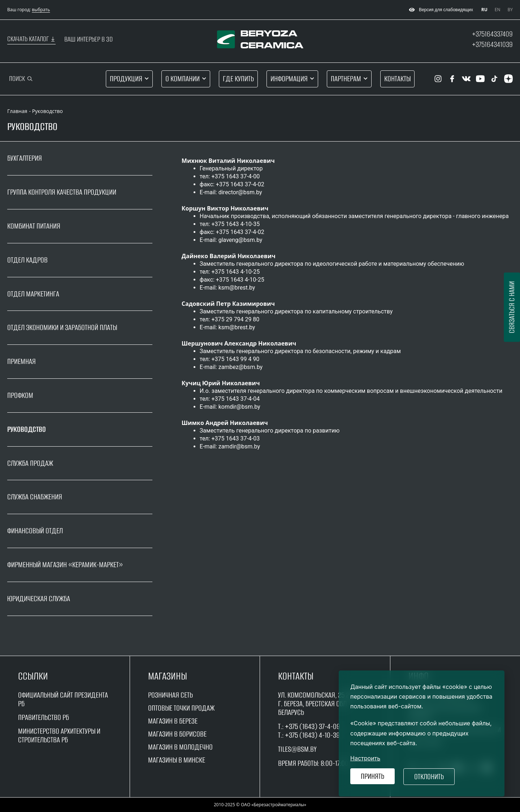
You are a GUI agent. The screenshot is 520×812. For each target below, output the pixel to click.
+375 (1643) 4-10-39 (312, 735)
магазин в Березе (173, 721)
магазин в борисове (177, 734)
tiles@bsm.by (297, 749)
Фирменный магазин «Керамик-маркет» (65, 565)
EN (498, 10)
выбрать (41, 10)
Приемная (21, 361)
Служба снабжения (35, 497)
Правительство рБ (44, 717)
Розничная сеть (170, 695)
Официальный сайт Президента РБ (63, 699)
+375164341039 (492, 44)
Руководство (27, 429)
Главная (17, 111)
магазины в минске (177, 760)
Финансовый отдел (35, 531)
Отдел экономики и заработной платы (62, 327)
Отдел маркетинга (33, 294)
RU (484, 10)
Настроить (365, 758)
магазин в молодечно (180, 747)
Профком (20, 395)
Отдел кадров (27, 260)
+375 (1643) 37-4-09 (313, 726)
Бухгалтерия (25, 158)
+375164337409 (492, 34)
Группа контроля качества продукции (62, 192)
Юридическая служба (39, 598)
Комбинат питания (34, 226)
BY (510, 10)
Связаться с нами (512, 307)
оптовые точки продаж (181, 708)
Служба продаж (30, 463)
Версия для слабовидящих (440, 10)
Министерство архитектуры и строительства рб (59, 735)
